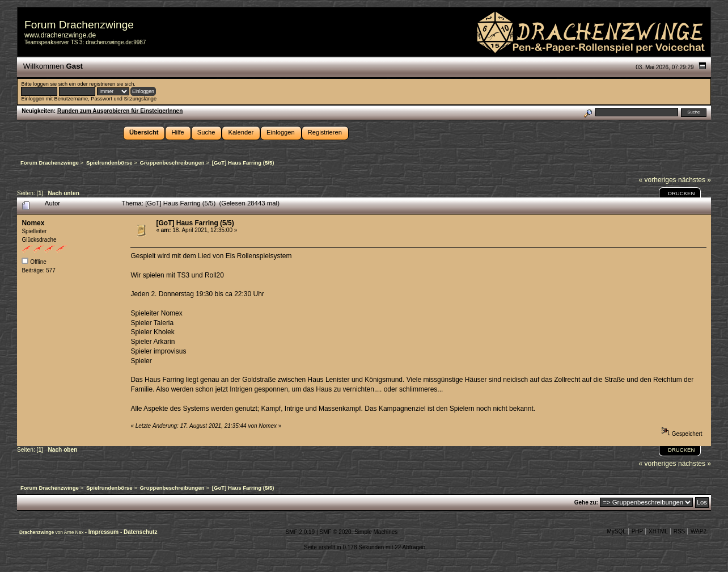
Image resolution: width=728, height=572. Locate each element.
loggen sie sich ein (54, 84)
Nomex (33, 223)
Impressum (104, 532)
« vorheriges (658, 180)
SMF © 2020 (335, 532)
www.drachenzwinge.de (60, 35)
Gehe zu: (586, 502)
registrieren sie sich (111, 84)
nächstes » (695, 180)
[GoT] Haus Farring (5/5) (195, 223)
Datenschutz (140, 532)
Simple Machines (376, 532)
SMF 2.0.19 (300, 532)
